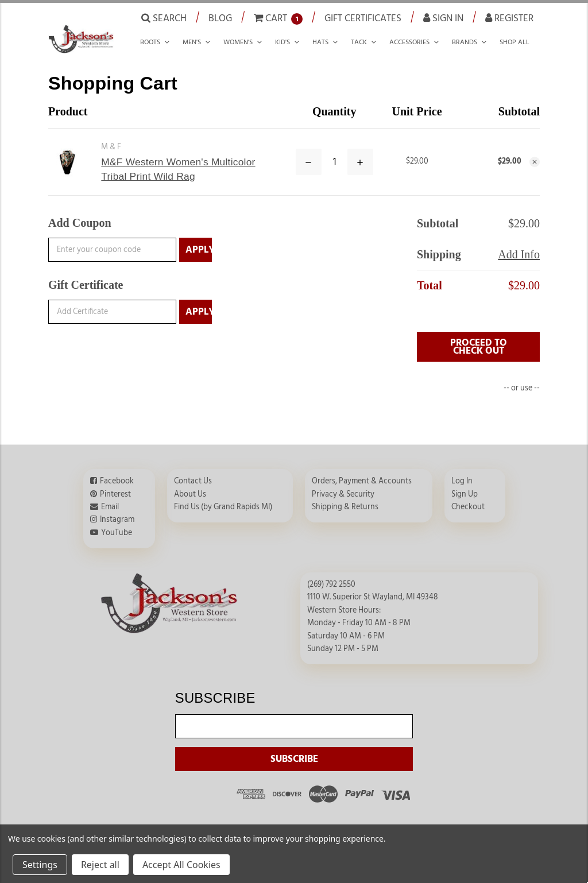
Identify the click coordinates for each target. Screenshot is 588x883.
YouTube (117, 533)
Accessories (409, 42)
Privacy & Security (343, 494)
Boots (150, 42)
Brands (465, 42)
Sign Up (465, 494)
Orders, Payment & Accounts (362, 481)
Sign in (443, 18)
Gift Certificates (363, 18)
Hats (320, 42)
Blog (220, 18)
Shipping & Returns (345, 507)
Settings (40, 865)
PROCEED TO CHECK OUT (479, 347)
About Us (190, 494)
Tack (359, 42)
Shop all (514, 42)
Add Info (519, 254)
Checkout (468, 507)
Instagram (117, 520)
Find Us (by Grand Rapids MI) (223, 507)
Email (110, 507)
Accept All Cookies (181, 865)
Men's (192, 42)
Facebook (117, 481)
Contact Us (193, 481)
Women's (238, 42)
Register (509, 18)
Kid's (283, 42)
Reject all (100, 865)
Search (164, 18)
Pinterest (115, 494)
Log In (462, 481)
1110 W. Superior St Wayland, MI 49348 (373, 597)
